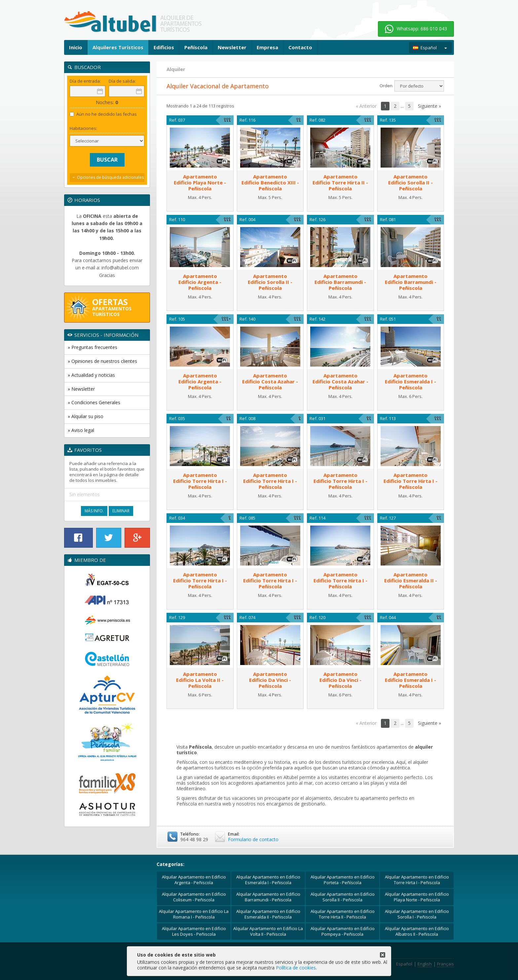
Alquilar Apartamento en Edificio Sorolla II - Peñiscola (343, 897)
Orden (386, 86)
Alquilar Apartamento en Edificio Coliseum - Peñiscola (194, 897)
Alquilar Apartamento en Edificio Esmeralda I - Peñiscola (268, 880)
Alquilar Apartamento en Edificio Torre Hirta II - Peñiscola (343, 914)
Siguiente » (429, 106)
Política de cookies (296, 968)
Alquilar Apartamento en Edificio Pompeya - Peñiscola (343, 931)
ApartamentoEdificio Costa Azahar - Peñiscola (270, 381)
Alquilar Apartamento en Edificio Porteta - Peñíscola (343, 880)
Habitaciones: (83, 128)
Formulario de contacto (253, 839)
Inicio (76, 47)
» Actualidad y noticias (91, 375)
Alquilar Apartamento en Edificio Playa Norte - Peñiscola (417, 897)
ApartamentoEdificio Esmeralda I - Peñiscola (410, 381)
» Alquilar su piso (86, 416)
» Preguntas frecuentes (92, 347)
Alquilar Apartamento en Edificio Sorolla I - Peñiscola (417, 914)
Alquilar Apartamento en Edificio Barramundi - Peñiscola (268, 897)
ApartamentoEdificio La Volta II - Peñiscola (200, 680)
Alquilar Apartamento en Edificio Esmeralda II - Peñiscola (268, 914)
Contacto (300, 47)
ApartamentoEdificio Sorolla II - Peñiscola (410, 182)
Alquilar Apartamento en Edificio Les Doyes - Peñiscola (194, 931)
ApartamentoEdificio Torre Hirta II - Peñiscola (340, 182)
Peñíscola (196, 47)
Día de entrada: (85, 81)
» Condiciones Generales (94, 402)
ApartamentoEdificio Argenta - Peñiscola (200, 282)
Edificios (164, 47)
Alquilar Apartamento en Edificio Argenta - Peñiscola (194, 880)
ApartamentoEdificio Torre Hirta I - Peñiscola (200, 481)
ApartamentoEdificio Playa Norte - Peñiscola (200, 182)
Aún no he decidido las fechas (103, 114)
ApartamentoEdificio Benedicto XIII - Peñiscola (270, 182)
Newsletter (232, 47)
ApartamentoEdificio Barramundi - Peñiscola (340, 282)
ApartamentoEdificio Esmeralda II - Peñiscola (411, 580)
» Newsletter (81, 389)
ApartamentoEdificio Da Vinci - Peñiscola (270, 680)
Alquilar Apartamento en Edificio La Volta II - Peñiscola (268, 931)
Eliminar (121, 511)
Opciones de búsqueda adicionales (110, 177)
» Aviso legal (81, 430)
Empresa (267, 47)
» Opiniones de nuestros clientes (102, 361)
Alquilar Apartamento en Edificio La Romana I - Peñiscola (194, 914)
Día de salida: (122, 81)
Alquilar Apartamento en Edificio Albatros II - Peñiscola (417, 931)
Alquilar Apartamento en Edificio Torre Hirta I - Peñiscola (417, 880)
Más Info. (94, 511)
